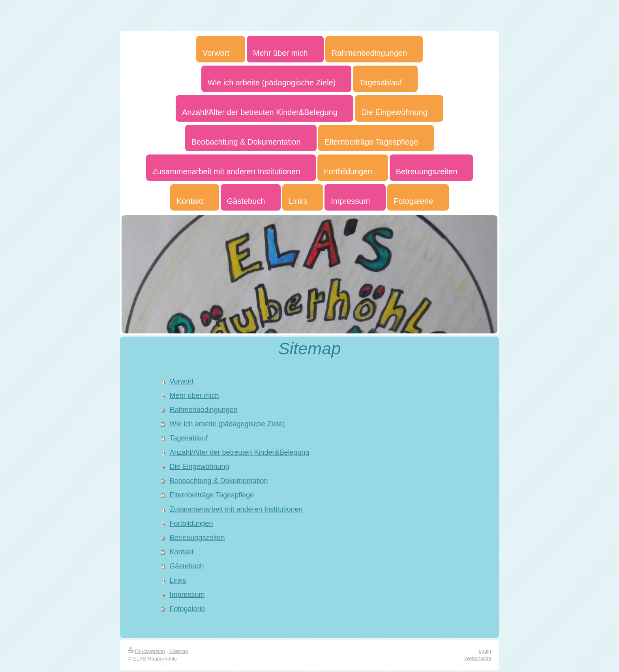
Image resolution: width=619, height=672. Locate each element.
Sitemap (179, 651)
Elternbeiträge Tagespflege (212, 495)
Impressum (187, 595)
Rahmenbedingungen (203, 410)
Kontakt (181, 552)
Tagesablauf (189, 438)
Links (178, 580)
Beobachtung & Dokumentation (219, 481)
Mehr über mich (194, 395)
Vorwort (181, 381)
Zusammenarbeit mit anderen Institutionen (236, 509)
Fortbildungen (191, 523)
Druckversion (146, 651)
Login (485, 651)
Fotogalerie (187, 609)
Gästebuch (187, 566)
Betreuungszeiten (197, 538)
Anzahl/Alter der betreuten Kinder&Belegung (239, 452)
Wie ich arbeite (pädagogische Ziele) (227, 424)
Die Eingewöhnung (199, 467)
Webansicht (478, 658)
